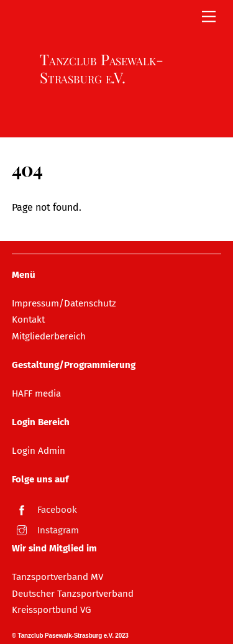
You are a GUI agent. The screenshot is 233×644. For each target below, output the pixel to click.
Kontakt (28, 320)
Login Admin (39, 451)
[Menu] (209, 17)
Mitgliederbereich (49, 336)
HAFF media (36, 393)
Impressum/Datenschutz (64, 303)
